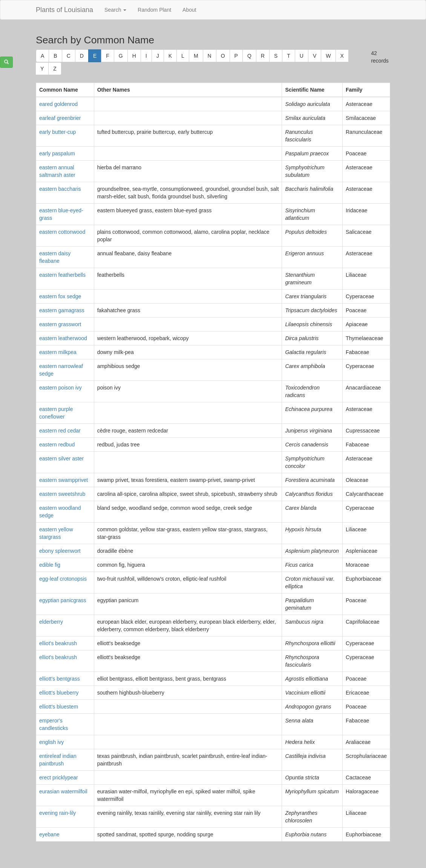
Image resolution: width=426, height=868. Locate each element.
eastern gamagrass (62, 310)
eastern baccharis (60, 189)
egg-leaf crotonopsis (63, 579)
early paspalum (57, 153)
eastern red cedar (60, 431)
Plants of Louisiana (64, 10)
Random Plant (154, 10)
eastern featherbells (62, 275)
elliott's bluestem (59, 707)
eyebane (49, 834)
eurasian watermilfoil (63, 791)
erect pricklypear (59, 778)
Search (115, 10)
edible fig (50, 565)
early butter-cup (57, 132)
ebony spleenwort (60, 551)
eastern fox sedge (60, 296)
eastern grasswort (60, 324)
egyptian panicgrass (63, 600)
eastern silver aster (61, 459)
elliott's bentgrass (60, 679)
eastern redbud (57, 445)
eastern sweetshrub (62, 494)
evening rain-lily (57, 813)
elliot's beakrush (58, 643)
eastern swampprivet (64, 480)
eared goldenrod (58, 104)
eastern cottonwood (62, 232)
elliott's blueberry (59, 693)
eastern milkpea (58, 352)
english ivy (51, 742)
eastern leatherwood (63, 338)
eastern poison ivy (61, 388)
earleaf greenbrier (60, 118)
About (189, 10)
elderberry (51, 622)
